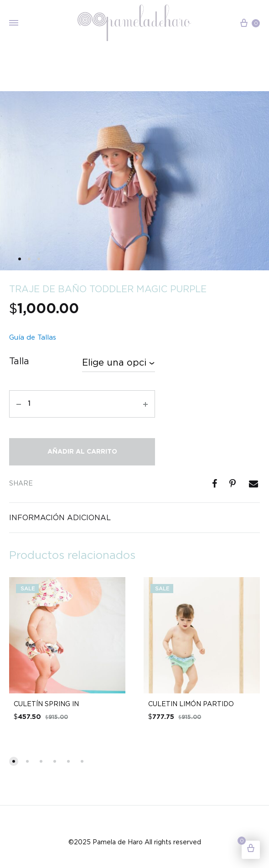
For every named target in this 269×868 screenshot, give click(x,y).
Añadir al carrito (82, 452)
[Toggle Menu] (14, 23)
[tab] (134, 518)
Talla (19, 361)
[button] (14, 761)
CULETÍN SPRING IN (46, 704)
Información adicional (60, 517)
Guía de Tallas (33, 337)
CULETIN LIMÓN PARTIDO (191, 704)
